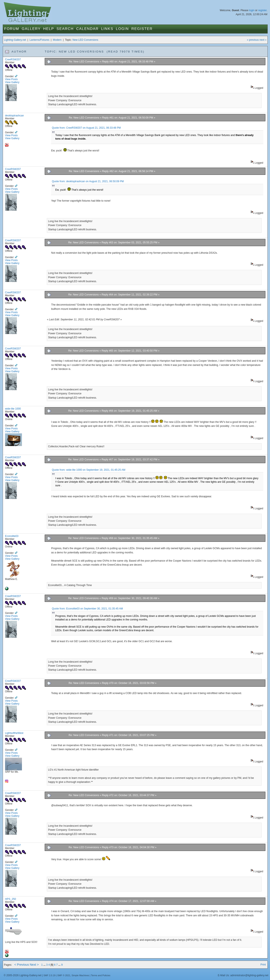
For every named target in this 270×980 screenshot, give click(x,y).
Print (263, 965)
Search (65, 29)
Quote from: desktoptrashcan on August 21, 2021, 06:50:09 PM (88, 181)
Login (122, 29)
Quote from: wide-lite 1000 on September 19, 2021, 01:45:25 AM (89, 470)
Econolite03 (12, 536)
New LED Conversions (85, 40)
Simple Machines (80, 975)
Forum (12, 29)
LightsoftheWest (14, 733)
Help (49, 29)
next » (263, 40)
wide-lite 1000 (13, 409)
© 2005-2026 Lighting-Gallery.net (23, 975)
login (252, 10)
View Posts (11, 79)
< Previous (22, 965)
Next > (34, 965)
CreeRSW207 (13, 59)
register (262, 10)
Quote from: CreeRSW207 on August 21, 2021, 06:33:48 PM (86, 128)
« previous (253, 40)
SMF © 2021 (64, 975)
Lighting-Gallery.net (15, 40)
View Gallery (12, 82)
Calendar (87, 29)
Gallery (31, 29)
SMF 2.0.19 (49, 975)
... (45, 965)
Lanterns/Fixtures (39, 40)
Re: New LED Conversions (84, 62)
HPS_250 (11, 899)
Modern (57, 40)
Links (107, 29)
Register (142, 29)
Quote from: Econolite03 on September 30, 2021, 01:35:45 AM (87, 609)
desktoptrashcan (14, 116)
